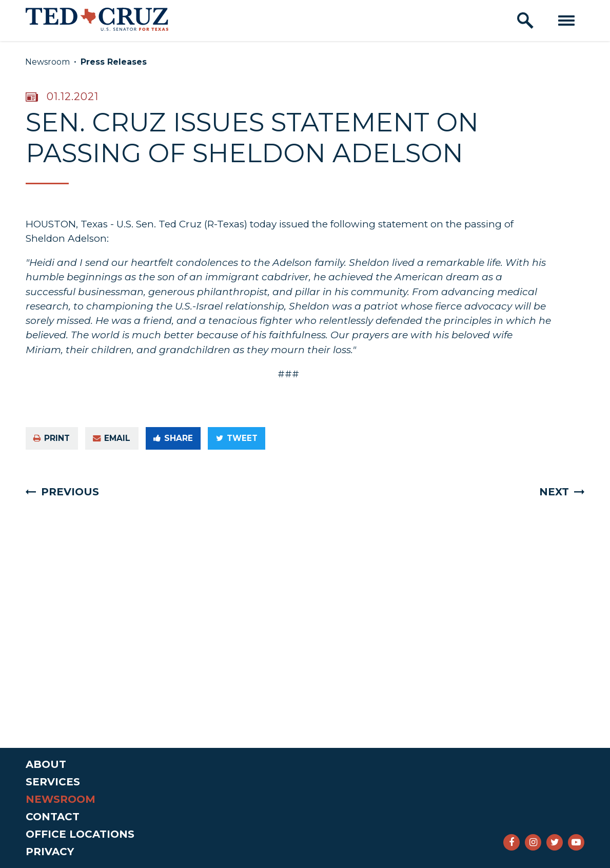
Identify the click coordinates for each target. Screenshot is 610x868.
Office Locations (80, 834)
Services (53, 782)
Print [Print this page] (52, 438)
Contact (53, 817)
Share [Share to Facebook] (173, 438)
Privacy (50, 852)
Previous (70, 492)
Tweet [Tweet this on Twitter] (237, 438)
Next (554, 492)
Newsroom (47, 62)
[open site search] (525, 21)
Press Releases (114, 62)
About (46, 764)
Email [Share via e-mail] (112, 438)
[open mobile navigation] (566, 21)
